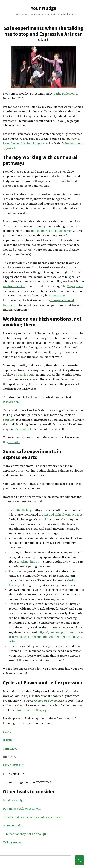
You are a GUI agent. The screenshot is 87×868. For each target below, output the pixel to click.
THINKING (10, 749)
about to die (57, 296)
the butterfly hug (20, 510)
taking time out (30, 562)
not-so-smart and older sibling (51, 231)
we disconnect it (14, 286)
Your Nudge (44, 8)
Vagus (71, 286)
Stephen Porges (32, 144)
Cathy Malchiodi (64, 94)
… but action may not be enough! (25, 834)
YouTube (9, 420)
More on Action (13, 826)
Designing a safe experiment (22, 809)
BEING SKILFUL (14, 766)
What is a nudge (14, 800)
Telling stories (12, 843)
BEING (7, 732)
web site (14, 442)
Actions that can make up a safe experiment (32, 817)
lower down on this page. (32, 710)
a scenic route (25, 375)
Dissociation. (11, 402)
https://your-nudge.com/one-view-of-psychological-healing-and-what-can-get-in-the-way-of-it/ (46, 637)
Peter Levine (11, 144)
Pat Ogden (22, 429)
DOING (7, 740)
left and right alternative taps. (64, 515)
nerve (80, 286)
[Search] (80, 860)
